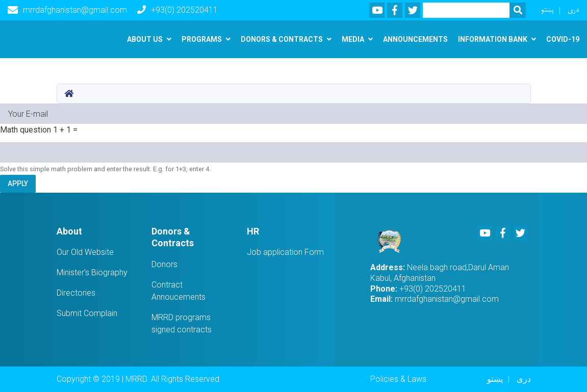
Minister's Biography (92, 272)
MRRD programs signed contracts (182, 323)
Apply (18, 184)
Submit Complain (87, 313)
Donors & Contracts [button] (282, 39)
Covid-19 (563, 39)
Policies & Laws (398, 379)
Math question (25, 130)
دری (573, 10)
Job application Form (285, 252)
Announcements (415, 39)
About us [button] (145, 39)
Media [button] (353, 39)
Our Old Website (85, 252)
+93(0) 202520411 (177, 10)
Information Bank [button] (493, 39)
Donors (164, 264)
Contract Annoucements (178, 291)
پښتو (547, 10)
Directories (76, 293)
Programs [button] (202, 39)
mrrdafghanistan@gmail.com (67, 10)
